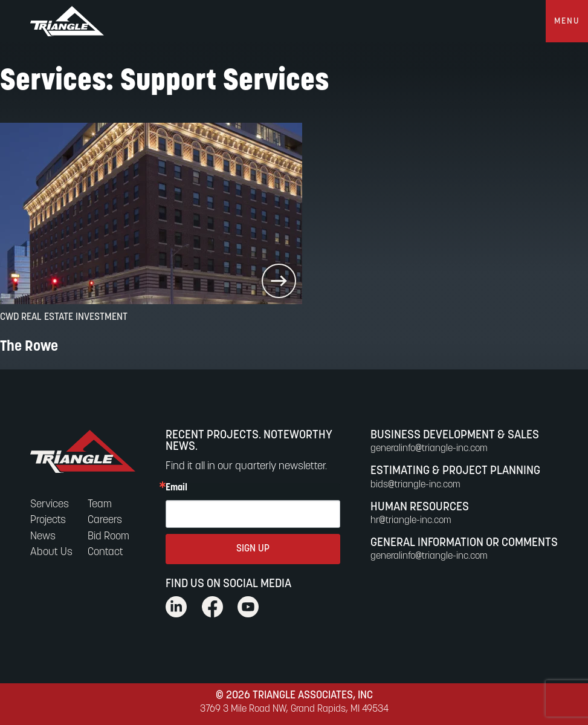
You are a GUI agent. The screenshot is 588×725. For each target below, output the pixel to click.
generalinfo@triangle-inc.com (429, 449)
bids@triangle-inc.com (415, 485)
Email (176, 488)
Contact (105, 552)
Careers (105, 520)
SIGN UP (253, 549)
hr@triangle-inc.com (411, 521)
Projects (48, 520)
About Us (51, 552)
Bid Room (108, 537)
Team (100, 505)
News (43, 537)
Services (50, 505)
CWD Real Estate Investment (64, 317)
